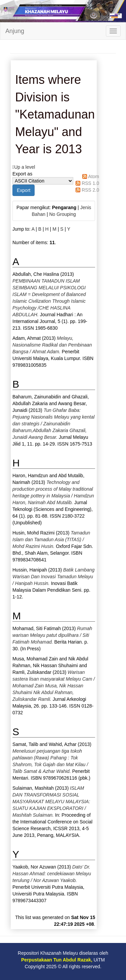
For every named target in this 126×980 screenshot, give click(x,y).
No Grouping (62, 214)
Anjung (15, 31)
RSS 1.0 (90, 183)
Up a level (25, 167)
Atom (94, 176)
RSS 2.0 (90, 190)
